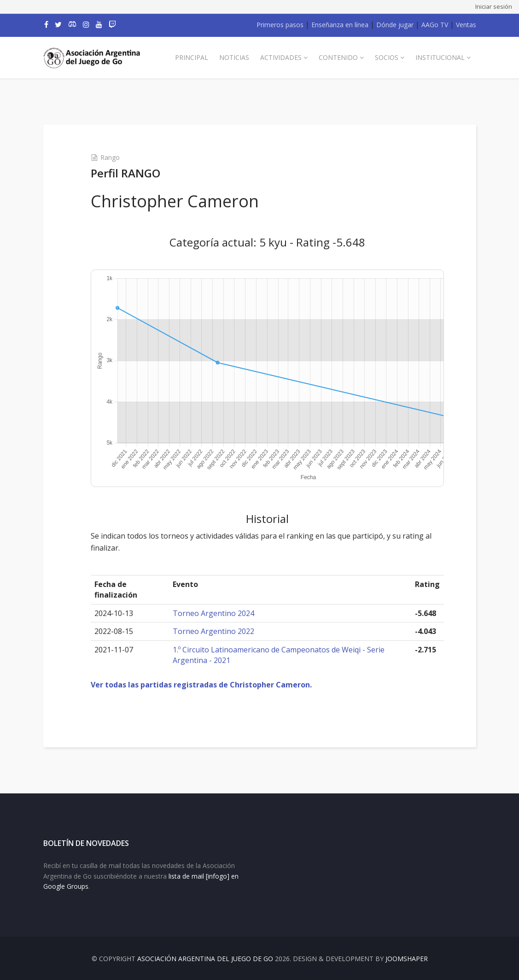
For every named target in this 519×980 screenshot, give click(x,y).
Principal (192, 57)
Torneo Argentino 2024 (213, 613)
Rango (110, 157)
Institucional (440, 57)
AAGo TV (435, 25)
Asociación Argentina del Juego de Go (205, 959)
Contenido (338, 57)
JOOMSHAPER (407, 959)
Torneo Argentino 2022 (213, 631)
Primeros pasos (280, 25)
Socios (387, 57)
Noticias (234, 57)
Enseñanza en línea (340, 25)
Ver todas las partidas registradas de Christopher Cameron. (201, 685)
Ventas (466, 25)
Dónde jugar (395, 25)
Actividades (281, 57)
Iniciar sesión (494, 6)
